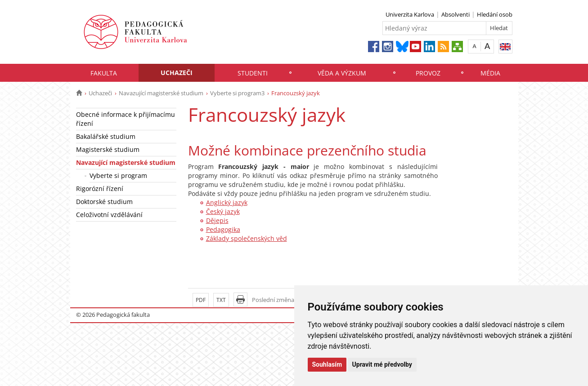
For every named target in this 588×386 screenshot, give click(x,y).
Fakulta (104, 73)
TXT (221, 300)
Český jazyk (223, 211)
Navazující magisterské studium (161, 93)
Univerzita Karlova (410, 14)
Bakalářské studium (106, 136)
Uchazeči (177, 73)
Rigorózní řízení (100, 189)
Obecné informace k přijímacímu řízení (126, 119)
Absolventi (456, 14)
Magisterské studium (108, 149)
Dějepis (217, 220)
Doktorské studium (104, 202)
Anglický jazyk (227, 202)
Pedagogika (223, 229)
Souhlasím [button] (327, 364)
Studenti (253, 73)
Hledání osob (495, 14)
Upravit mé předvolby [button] (382, 364)
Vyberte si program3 (237, 93)
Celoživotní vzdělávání (109, 215)
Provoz (428, 73)
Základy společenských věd (247, 238)
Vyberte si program (118, 175)
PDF (201, 300)
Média (490, 73)
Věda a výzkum (342, 73)
